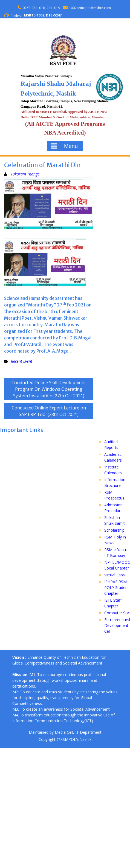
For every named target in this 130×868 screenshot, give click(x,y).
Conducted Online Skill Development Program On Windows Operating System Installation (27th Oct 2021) (49, 389)
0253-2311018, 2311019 (41, 8)
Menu (64, 146)
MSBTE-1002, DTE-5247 (43, 15)
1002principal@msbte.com (90, 8)
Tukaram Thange (25, 174)
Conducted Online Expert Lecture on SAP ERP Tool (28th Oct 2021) (49, 411)
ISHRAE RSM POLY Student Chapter (117, 587)
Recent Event (22, 361)
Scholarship (114, 530)
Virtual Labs (115, 575)
